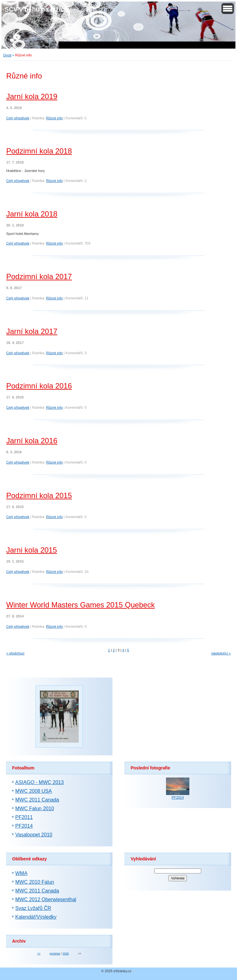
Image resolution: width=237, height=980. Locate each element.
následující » (221, 653)
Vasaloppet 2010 (34, 835)
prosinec (55, 954)
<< (39, 954)
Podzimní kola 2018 (39, 151)
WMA (21, 873)
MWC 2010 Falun (35, 882)
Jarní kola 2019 (32, 96)
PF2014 (24, 826)
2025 (66, 954)
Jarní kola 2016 (32, 441)
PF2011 (24, 817)
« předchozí (15, 653)
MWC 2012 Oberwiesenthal (46, 899)
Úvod (7, 55)
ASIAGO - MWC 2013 (40, 782)
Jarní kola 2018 (32, 214)
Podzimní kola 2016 (39, 386)
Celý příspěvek (18, 118)
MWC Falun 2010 (35, 809)
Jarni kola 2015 (32, 550)
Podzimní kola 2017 (39, 276)
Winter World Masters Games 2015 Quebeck (81, 605)
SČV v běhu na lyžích (36, 9)
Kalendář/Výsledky (36, 917)
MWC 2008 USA (33, 791)
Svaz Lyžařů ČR (33, 908)
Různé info (55, 118)
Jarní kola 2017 (32, 331)
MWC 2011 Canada (37, 800)
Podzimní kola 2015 (39, 495)
